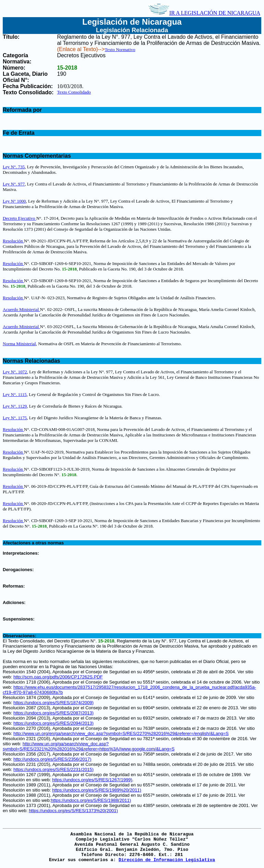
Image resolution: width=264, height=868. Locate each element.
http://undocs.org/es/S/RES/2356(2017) (52, 759)
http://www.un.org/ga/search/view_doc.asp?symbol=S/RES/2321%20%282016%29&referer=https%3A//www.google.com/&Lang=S (89, 746)
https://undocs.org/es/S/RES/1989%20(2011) (97, 790)
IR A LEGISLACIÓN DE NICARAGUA (204, 13)
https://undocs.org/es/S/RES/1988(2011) (91, 800)
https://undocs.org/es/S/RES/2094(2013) (53, 723)
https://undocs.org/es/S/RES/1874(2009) (53, 703)
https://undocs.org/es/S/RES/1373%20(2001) (73, 811)
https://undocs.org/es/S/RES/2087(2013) (53, 713)
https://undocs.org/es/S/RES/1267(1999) (92, 780)
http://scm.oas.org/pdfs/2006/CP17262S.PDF (58, 677)
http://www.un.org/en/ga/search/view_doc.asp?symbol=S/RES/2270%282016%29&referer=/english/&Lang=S (121, 733)
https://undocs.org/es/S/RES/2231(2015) (53, 769)
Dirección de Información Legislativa (167, 860)
